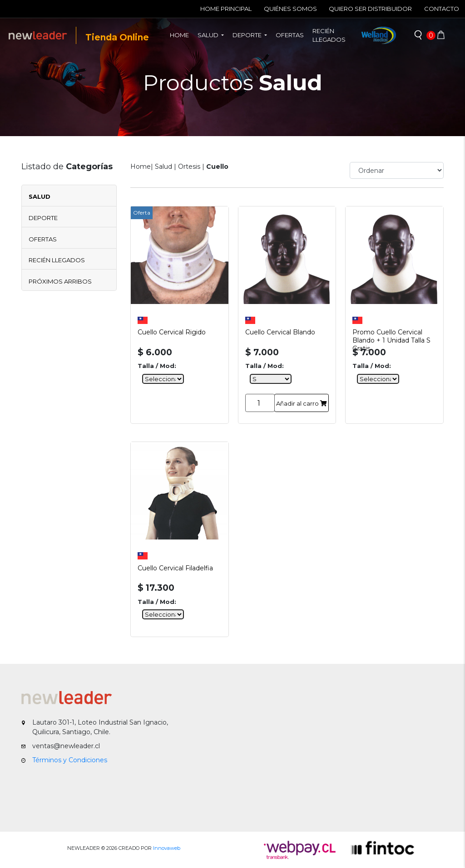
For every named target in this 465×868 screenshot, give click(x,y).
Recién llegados (329, 35)
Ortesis (189, 167)
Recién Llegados (57, 260)
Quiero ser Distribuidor (370, 9)
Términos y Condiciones (70, 760)
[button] (418, 35)
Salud (40, 196)
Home (182, 34)
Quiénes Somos (290, 9)
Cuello (217, 167)
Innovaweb (167, 848)
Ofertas (290, 35)
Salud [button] (209, 35)
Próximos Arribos (60, 281)
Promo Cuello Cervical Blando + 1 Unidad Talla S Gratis (391, 335)
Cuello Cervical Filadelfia (175, 568)
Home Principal (226, 9)
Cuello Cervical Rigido (172, 332)
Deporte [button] (248, 35)
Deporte (43, 218)
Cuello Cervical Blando (280, 332)
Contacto (442, 9)
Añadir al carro (302, 403)
